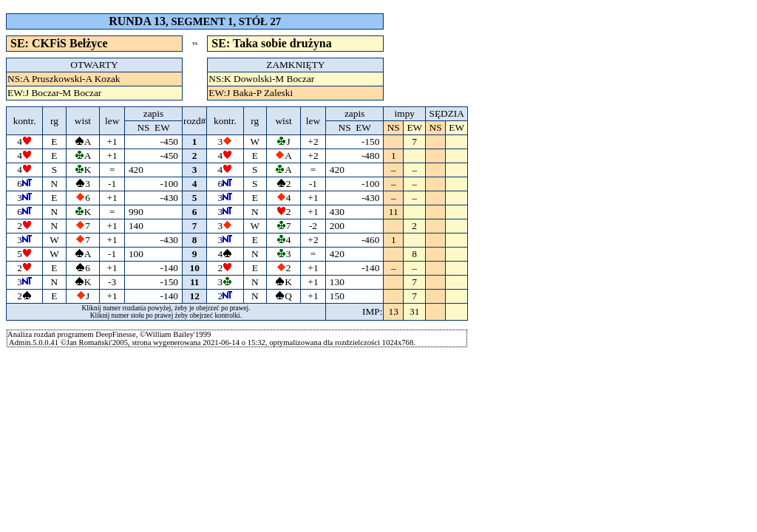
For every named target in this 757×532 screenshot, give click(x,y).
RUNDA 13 (137, 21)
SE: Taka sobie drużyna (271, 43)
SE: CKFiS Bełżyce (59, 43)
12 (195, 296)
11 (194, 282)
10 (195, 268)
